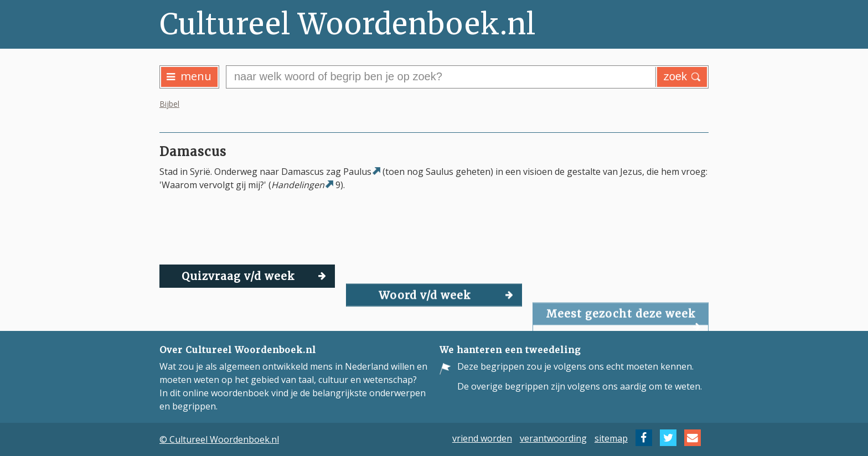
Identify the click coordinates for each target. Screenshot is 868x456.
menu (189, 76)
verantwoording (553, 438)
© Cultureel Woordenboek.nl (219, 439)
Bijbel (169, 104)
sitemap (611, 438)
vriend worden (482, 438)
